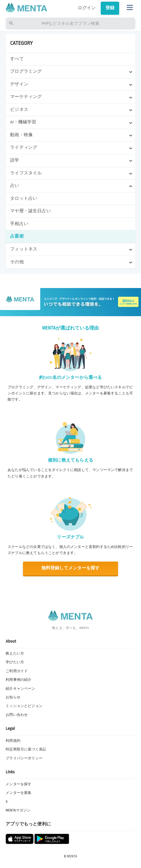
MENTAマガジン (18, 810)
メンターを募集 (18, 793)
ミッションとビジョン (24, 706)
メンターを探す (18, 784)
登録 (109, 8)
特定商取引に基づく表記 (26, 749)
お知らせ (13, 697)
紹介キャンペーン (20, 689)
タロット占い (24, 198)
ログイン (85, 8)
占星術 (17, 236)
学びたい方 (15, 662)
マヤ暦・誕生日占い (30, 211)
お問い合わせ (17, 715)
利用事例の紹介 (18, 680)
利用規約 (13, 741)
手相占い (19, 224)
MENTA (72, 856)
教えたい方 (15, 654)
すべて (17, 59)
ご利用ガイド (17, 671)
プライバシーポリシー (24, 758)
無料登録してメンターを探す (70, 568)
